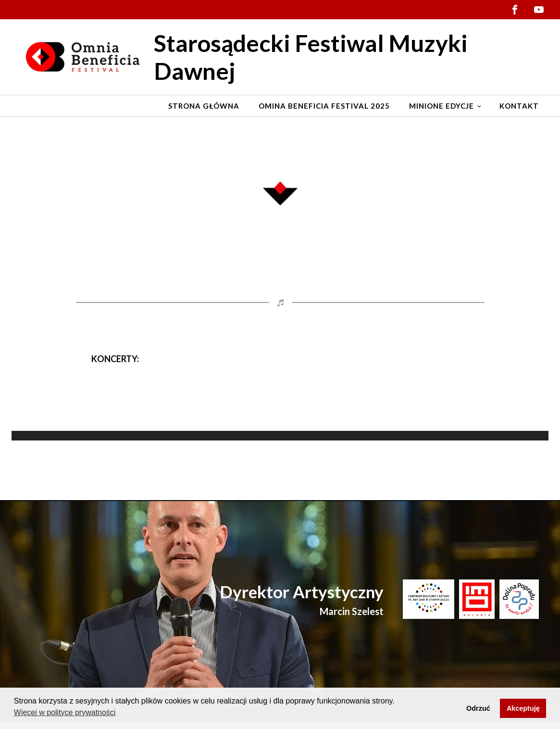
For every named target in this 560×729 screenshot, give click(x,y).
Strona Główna (204, 106)
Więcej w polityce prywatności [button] (65, 712)
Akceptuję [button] (523, 708)
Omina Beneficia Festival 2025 (324, 106)
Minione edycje (442, 106)
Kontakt (519, 106)
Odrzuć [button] (478, 708)
